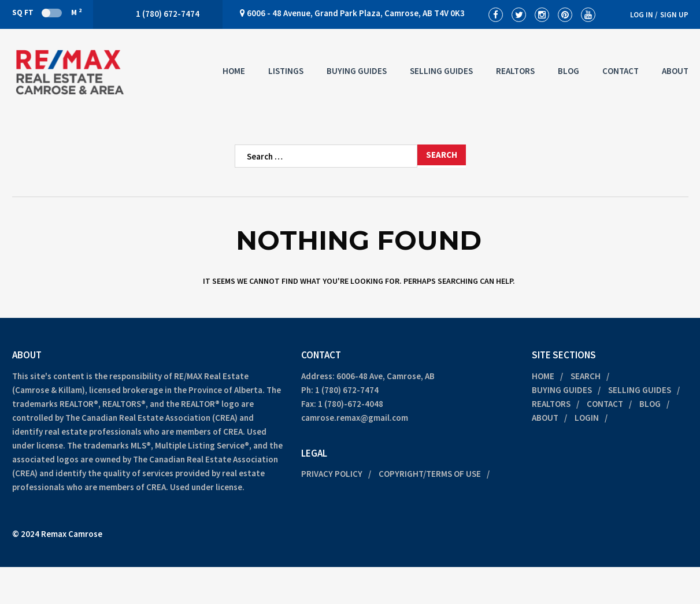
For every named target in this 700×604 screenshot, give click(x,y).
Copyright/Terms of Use (430, 474)
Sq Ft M (47, 12)
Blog (568, 71)
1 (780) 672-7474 (347, 390)
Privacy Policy (332, 474)
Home (234, 71)
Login (587, 418)
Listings (286, 71)
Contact (621, 71)
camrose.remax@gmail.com (355, 418)
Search (586, 376)
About (675, 71)
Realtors (515, 71)
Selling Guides (441, 71)
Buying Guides (357, 71)
